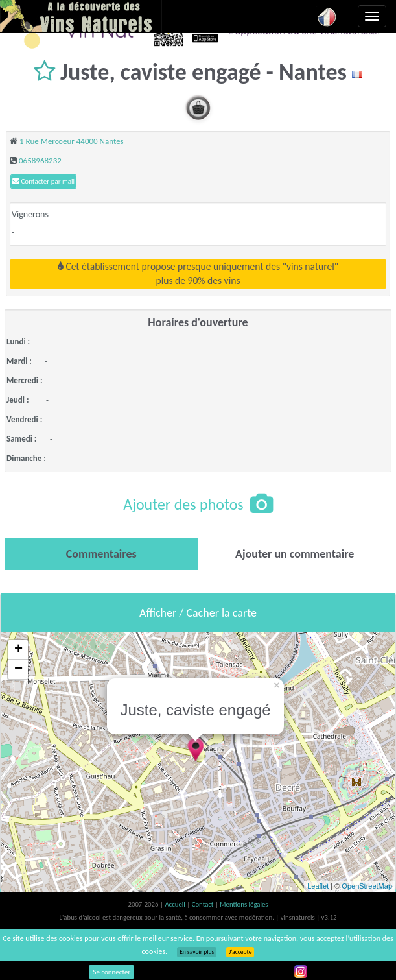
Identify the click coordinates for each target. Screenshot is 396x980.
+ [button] (18, 650)
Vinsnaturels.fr (81, 16)
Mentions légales (244, 904)
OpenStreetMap (367, 886)
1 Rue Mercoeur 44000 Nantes (72, 141)
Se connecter (111, 972)
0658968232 (40, 161)
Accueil (176, 904)
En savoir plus (197, 952)
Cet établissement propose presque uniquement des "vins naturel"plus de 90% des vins (198, 273)
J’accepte (240, 952)
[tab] (101, 554)
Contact (204, 904)
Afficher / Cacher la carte (198, 613)
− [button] (18, 669)
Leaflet (318, 886)
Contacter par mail (43, 181)
